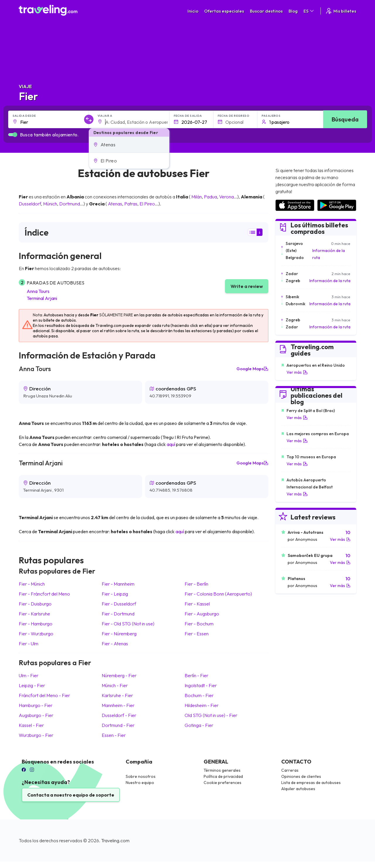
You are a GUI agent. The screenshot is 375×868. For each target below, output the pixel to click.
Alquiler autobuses (298, 789)
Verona (226, 197)
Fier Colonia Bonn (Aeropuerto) (218, 594)
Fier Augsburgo (202, 614)
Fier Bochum (199, 624)
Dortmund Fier (118, 725)
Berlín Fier (196, 675)
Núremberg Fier (119, 675)
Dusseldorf (30, 204)
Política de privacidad (223, 776)
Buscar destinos (266, 11)
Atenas (115, 204)
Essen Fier (114, 735)
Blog (293, 11)
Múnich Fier (115, 685)
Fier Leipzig (115, 594)
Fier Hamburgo (36, 624)
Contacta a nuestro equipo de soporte (71, 795)
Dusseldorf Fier (119, 715)
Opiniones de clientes (301, 776)
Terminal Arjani (42, 298)
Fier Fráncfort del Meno (44, 594)
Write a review (247, 286)
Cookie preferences (223, 783)
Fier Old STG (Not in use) (128, 624)
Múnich (50, 204)
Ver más (297, 372)
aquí (171, 444)
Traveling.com (115, 840)
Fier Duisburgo (35, 604)
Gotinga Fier (199, 725)
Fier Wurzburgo (36, 634)
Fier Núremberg (119, 634)
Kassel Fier (31, 725)
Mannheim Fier (118, 705)
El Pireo (147, 204)
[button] (129, 145)
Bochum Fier (199, 695)
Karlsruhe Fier (117, 695)
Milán (197, 197)
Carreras (290, 770)
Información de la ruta (329, 254)
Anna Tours (38, 291)
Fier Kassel (197, 604)
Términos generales (222, 770)
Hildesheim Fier (202, 705)
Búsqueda (345, 119)
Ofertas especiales (224, 11)
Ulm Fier (29, 675)
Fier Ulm (29, 644)
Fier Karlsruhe (34, 614)
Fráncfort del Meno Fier (44, 695)
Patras (131, 204)
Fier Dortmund (118, 614)
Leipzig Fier (32, 685)
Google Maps (252, 369)
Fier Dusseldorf (119, 604)
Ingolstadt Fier (201, 685)
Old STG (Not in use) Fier (211, 715)
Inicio (193, 11)
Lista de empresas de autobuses (311, 783)
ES (309, 11)
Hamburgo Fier (36, 705)
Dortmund (70, 204)
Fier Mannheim (118, 584)
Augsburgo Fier (36, 715)
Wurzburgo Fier (36, 735)
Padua (210, 197)
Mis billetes (341, 11)
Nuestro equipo (140, 783)
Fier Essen (197, 634)
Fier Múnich (32, 584)
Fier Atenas (115, 644)
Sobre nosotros (141, 776)
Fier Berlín (196, 584)
